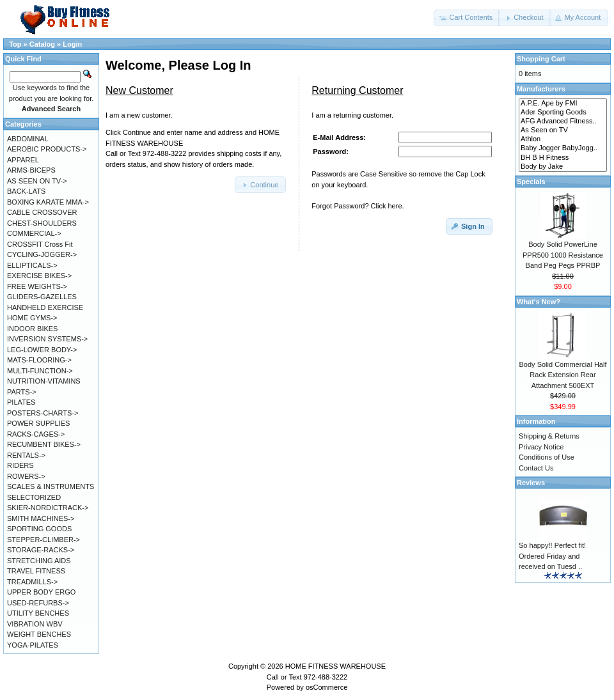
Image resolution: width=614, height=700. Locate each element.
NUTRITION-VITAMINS (44, 381)
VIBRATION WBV (35, 624)
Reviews (531, 483)
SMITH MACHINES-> (41, 518)
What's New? (539, 302)
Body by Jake (563, 167)
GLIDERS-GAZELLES (42, 297)
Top (15, 44)
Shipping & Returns (549, 436)
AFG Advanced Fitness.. (563, 121)
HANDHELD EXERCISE (45, 307)
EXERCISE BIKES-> (39, 276)
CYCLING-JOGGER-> (42, 254)
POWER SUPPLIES (38, 423)
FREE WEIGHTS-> (37, 286)
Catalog (42, 44)
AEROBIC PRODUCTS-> (47, 149)
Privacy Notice (541, 447)
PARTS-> (22, 392)
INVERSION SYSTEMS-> (47, 339)
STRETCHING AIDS (39, 561)
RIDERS (20, 465)
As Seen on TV (563, 130)
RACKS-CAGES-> (36, 434)
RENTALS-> (26, 455)
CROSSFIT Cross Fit (40, 244)
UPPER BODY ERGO (41, 592)
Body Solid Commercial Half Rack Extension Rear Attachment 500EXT (563, 375)
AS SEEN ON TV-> (37, 181)
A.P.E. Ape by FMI (563, 104)
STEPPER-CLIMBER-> (43, 540)
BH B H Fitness (563, 158)
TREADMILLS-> (32, 582)
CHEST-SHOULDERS (42, 223)
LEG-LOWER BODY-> (42, 350)
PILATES (21, 402)
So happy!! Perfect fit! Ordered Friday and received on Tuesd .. (552, 556)
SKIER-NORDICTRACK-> (48, 508)
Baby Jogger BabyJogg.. (563, 148)
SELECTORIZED (34, 497)
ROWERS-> (26, 476)
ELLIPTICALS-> (32, 265)
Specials (531, 182)
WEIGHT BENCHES (39, 634)
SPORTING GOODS (39, 529)
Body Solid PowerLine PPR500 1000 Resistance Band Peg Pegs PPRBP (563, 255)
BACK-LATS (26, 191)
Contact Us (536, 468)
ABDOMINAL (28, 139)
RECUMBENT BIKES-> (44, 444)
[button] (467, 18)
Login (72, 44)
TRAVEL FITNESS (36, 571)
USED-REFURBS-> (38, 603)
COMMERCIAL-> (34, 233)
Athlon (563, 139)
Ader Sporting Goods (563, 113)
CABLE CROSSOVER (42, 212)
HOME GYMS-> (32, 318)
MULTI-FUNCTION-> (40, 371)
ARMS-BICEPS (31, 170)
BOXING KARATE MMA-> (48, 202)
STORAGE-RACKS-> (41, 550)
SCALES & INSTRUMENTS (51, 486)
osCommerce (327, 687)
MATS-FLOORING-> (39, 360)
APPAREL (23, 160)
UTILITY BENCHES (38, 613)
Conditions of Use (547, 457)
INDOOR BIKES (32, 329)
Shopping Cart (541, 59)
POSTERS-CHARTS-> (43, 413)
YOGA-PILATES (33, 645)
